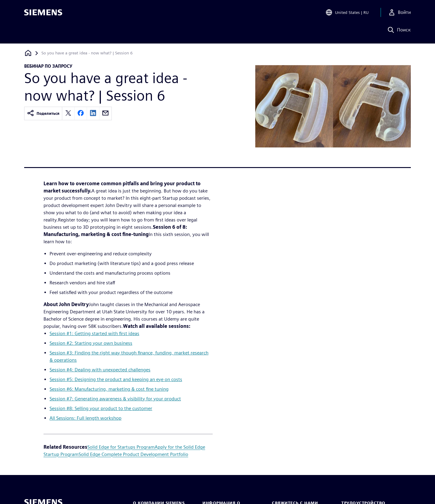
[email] (105, 113)
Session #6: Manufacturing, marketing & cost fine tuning (109, 389)
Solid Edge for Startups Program (121, 447)
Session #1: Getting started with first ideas (94, 333)
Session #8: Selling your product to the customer (101, 408)
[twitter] (68, 113)
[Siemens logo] (43, 13)
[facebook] (81, 113)
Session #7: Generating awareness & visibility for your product (115, 399)
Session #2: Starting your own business (91, 343)
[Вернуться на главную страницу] (28, 53)
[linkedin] (93, 113)
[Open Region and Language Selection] (347, 13)
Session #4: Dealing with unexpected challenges (100, 370)
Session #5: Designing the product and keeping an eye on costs (116, 379)
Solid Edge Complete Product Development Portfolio (133, 454)
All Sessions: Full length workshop (85, 418)
